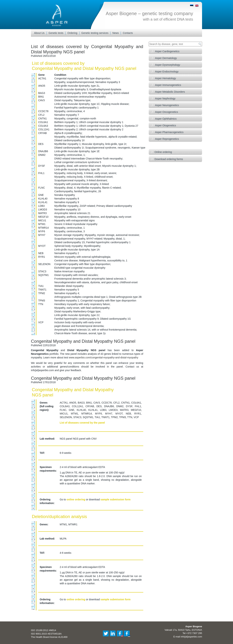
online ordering (76, 499)
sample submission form (115, 499)
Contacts (128, 33)
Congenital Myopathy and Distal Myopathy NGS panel (83, 341)
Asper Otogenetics (166, 125)
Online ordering (163, 152)
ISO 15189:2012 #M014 (44, 630)
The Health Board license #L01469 (49, 637)
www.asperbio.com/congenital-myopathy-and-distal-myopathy (103, 357)
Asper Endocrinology (167, 72)
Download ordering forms (169, 159)
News (115, 33)
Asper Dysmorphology (168, 65)
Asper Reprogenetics (167, 139)
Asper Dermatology (166, 58)
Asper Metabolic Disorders (170, 92)
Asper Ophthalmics (166, 119)
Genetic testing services (95, 33)
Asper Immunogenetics (168, 85)
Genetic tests (56, 33)
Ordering (72, 33)
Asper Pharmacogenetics (169, 132)
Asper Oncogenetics (167, 112)
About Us (39, 33)
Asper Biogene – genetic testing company (149, 13)
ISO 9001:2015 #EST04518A (46, 634)
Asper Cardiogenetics (167, 51)
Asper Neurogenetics (167, 105)
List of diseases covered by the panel (82, 423)
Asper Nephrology (165, 98)
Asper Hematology (166, 78)
